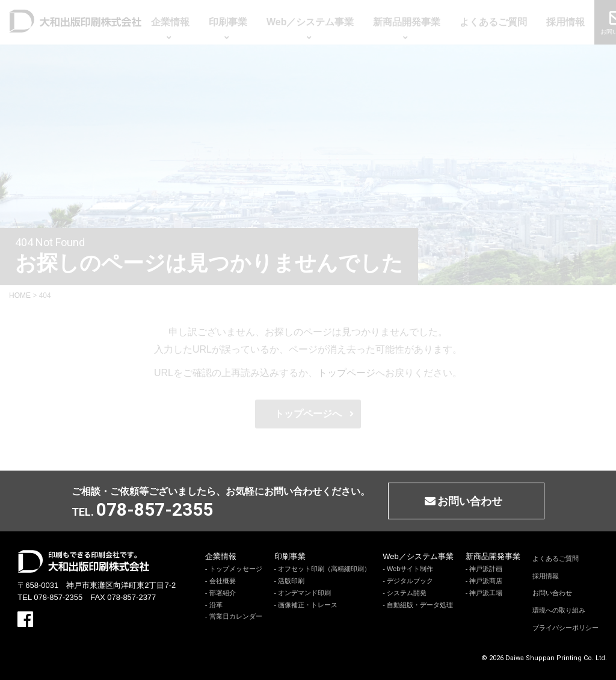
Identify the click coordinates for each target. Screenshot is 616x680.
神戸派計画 (486, 569)
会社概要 (223, 581)
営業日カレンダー (236, 616)
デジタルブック (410, 581)
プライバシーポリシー (565, 628)
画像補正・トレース (308, 605)
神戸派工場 (486, 593)
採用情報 (546, 576)
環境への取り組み (559, 610)
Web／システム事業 (418, 556)
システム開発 (407, 593)
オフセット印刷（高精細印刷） (324, 569)
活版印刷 (291, 581)
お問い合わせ (552, 593)
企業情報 (221, 556)
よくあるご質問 (556, 558)
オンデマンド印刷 (304, 593)
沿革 (216, 605)
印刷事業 (290, 556)
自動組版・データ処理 (420, 605)
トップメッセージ (236, 569)
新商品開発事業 (493, 556)
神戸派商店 (486, 581)
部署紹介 (223, 593)
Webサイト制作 (410, 569)
